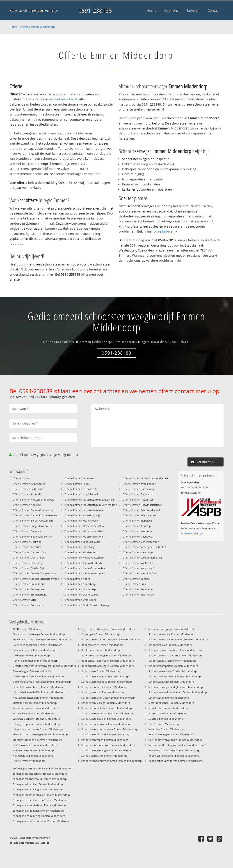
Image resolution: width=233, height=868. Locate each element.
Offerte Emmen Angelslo (27, 505)
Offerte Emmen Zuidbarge (138, 589)
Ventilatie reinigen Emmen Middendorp (171, 734)
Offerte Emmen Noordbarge (81, 584)
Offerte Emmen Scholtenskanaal (141, 510)
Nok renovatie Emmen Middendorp (33, 750)
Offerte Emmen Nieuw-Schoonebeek (86, 568)
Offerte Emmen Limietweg (80, 547)
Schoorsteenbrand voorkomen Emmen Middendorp (112, 761)
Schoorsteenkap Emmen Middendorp (170, 645)
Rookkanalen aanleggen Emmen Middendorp (108, 666)
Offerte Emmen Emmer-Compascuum (34, 573)
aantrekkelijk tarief (63, 99)
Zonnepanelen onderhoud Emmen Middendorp (40, 805)
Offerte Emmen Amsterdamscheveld (33, 500)
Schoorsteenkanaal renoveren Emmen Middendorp (178, 639)
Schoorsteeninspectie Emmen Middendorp (173, 629)
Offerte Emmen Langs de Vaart (82, 542)
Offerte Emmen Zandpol (137, 579)
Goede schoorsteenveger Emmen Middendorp (39, 676)
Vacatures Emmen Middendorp (167, 729)
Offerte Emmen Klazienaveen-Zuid (84, 531)
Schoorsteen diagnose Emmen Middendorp (107, 682)
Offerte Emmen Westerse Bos (139, 573)
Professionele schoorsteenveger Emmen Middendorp (112, 639)
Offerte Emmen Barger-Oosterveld (32, 526)
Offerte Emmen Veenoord (137, 537)
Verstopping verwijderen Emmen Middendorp (175, 740)
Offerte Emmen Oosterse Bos (81, 594)
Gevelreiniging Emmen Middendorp (33, 671)
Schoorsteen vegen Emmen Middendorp (105, 740)
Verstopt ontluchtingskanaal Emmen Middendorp (177, 745)
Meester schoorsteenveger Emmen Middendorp (40, 734)
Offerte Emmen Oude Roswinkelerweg (87, 605)
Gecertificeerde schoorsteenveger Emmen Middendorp (44, 666)
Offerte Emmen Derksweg (27, 563)
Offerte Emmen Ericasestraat (29, 605)
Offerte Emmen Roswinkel (138, 500)
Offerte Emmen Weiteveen (138, 563)
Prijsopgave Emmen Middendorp (101, 634)
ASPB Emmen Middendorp (28, 629)
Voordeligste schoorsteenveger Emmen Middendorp (43, 768)
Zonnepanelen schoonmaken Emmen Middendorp (42, 821)
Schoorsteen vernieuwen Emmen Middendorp (108, 745)
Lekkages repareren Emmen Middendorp (36, 724)
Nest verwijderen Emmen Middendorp (35, 745)
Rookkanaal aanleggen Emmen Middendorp (107, 655)
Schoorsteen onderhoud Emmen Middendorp (108, 713)
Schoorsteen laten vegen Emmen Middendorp (108, 698)
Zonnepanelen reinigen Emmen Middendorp (39, 811)
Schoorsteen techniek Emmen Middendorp (106, 734)
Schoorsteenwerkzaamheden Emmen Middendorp (178, 692)
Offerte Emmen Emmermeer (29, 589)
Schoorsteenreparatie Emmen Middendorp (173, 666)
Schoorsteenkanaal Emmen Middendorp (172, 634)
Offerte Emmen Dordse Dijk (29, 568)
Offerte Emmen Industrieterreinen (84, 510)
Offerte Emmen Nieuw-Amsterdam (84, 558)
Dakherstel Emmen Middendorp (31, 655)
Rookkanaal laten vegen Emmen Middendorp (108, 661)
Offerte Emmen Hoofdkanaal (81, 494)
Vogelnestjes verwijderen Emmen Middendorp (175, 761)
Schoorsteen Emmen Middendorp (101, 671)
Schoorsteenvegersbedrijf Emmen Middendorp (176, 687)
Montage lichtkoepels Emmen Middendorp (38, 740)
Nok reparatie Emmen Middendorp (33, 756)
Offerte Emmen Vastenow (137, 531)
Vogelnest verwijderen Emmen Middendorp (174, 756)
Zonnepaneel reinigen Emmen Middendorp (38, 784)
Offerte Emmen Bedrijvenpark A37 (32, 537)
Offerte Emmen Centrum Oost (30, 552)
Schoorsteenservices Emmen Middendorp (173, 671)
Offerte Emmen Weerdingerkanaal (142, 558)
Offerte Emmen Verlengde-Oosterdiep (145, 547)
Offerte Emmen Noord (77, 579)
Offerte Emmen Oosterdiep (80, 589)
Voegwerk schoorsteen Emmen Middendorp (174, 750)
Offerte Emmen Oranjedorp (80, 600)
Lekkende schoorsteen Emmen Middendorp (38, 729)
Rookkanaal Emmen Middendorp (101, 650)
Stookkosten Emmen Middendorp (168, 708)
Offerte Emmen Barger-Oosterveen (33, 521)
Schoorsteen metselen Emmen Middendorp (107, 708)
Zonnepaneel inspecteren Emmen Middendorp (40, 774)
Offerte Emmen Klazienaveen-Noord (85, 526)
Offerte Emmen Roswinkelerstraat (142, 505)
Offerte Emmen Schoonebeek (140, 515)
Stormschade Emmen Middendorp (168, 713)
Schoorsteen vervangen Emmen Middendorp (107, 750)
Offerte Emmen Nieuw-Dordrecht (84, 563)
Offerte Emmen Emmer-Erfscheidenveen (36, 579)
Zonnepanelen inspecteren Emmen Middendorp (41, 800)
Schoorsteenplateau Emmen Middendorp (172, 661)
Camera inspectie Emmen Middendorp (35, 650)
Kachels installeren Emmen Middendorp (36, 708)
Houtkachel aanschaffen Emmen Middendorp (39, 692)
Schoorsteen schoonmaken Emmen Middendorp (110, 729)
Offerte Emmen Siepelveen (138, 521)
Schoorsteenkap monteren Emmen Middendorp (176, 650)
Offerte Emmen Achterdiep (28, 494)
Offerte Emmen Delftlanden (29, 558)
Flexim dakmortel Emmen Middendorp (35, 661)
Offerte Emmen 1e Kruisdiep (29, 484)
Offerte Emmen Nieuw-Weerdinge (84, 573)
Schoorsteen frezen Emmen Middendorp (105, 687)
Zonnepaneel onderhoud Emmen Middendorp (40, 779)
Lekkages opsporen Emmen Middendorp (36, 719)
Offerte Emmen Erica (24, 600)
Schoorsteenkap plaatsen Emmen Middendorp (176, 655)
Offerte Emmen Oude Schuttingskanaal (145, 478)
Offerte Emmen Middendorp (37, 27)
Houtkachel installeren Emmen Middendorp (38, 698)
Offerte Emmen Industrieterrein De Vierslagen (91, 505)
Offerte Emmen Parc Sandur (139, 489)
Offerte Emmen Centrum (27, 547)
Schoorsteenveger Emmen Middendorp (171, 682)
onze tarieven (164, 231)
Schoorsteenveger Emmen (34, 10)
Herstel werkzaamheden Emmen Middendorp (39, 687)
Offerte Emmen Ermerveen (80, 478)
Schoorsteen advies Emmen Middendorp (105, 676)
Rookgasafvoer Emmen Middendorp (102, 645)
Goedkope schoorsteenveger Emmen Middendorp (42, 682)
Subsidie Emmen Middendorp (166, 719)
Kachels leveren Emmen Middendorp (34, 713)
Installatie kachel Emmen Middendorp (35, 703)
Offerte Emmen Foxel (77, 484)
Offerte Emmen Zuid (134, 584)
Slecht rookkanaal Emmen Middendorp (171, 703)
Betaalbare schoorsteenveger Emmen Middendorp (42, 639)
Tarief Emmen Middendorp (164, 724)
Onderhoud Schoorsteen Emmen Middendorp (108, 629)
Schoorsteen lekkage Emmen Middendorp (106, 703)
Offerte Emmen (21, 478)
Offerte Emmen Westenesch (139, 568)
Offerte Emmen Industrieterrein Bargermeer (90, 500)
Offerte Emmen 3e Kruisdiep (29, 489)
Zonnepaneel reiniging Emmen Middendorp (38, 789)
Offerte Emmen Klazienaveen (81, 521)
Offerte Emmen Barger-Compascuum (34, 510)
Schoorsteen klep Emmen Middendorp (104, 692)
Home (13, 27)
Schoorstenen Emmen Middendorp (169, 698)
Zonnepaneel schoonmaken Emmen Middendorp (41, 795)
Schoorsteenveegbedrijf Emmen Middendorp (175, 676)
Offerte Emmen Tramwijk (137, 526)
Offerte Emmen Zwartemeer (139, 594)
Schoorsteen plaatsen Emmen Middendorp (106, 719)
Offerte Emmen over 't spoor (139, 484)
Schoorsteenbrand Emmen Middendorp (104, 756)
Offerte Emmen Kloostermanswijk (84, 537)
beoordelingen (193, 533)
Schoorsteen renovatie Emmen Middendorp (107, 724)
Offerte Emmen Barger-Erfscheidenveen (35, 515)
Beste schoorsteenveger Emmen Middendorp (39, 634)
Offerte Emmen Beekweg (27, 542)
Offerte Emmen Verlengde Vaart (141, 542)
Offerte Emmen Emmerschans (30, 594)
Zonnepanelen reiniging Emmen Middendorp (39, 816)
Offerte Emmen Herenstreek (81, 489)
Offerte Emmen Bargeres (27, 531)
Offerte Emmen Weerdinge (138, 552)
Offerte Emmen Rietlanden (138, 494)
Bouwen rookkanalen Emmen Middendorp (38, 645)
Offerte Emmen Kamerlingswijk (82, 515)
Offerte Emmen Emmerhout (29, 584)
